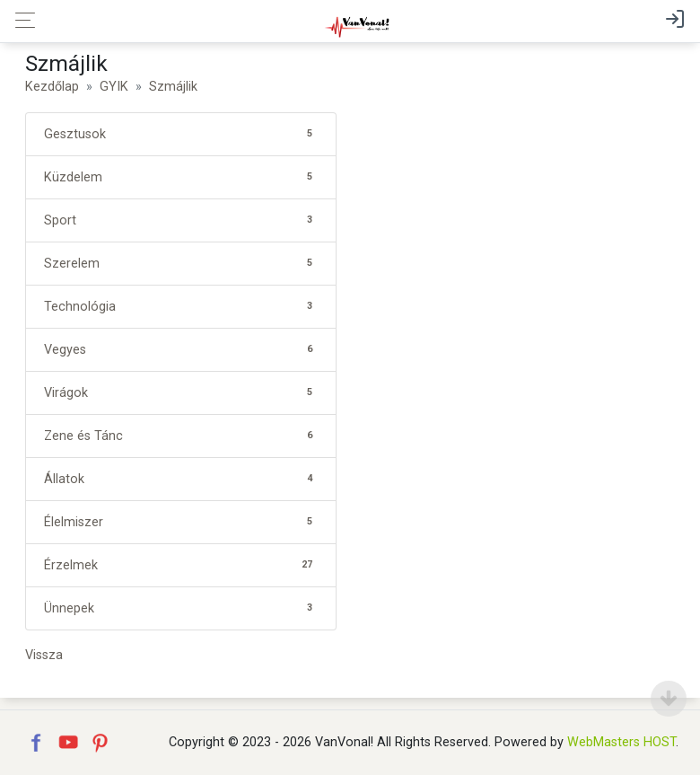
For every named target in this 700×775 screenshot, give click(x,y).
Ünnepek (181, 608)
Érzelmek (181, 565)
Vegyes (181, 350)
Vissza (44, 655)
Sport (181, 220)
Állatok (181, 479)
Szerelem (181, 264)
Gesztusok (181, 134)
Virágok (181, 393)
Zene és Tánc (181, 436)
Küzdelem (181, 177)
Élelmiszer (181, 522)
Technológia (181, 307)
